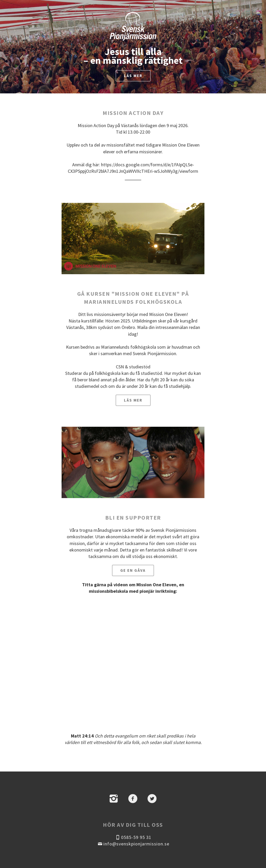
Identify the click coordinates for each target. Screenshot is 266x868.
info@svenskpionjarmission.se (133, 844)
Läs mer (133, 76)
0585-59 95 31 (133, 837)
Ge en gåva (133, 570)
